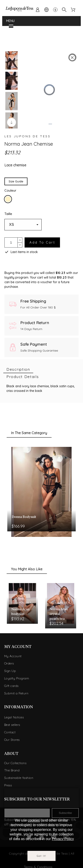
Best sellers (12, 723)
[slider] (50, 123)
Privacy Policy (63, 839)
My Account (13, 655)
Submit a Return (16, 692)
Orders (9, 662)
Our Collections (15, 762)
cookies (34, 820)
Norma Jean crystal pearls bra (59, 613)
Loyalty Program (17, 677)
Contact (10, 731)
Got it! (42, 856)
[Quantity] (11, 241)
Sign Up (10, 669)
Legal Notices (14, 716)
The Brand (12, 769)
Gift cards (11, 684)
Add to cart (42, 241)
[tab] (18, 368)
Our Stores (12, 738)
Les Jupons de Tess (28, 135)
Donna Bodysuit (24, 515)
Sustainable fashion (19, 776)
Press (8, 784)
